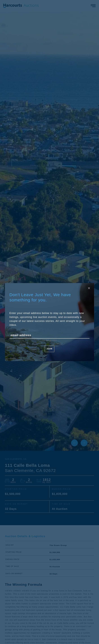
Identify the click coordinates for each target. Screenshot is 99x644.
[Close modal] (89, 288)
